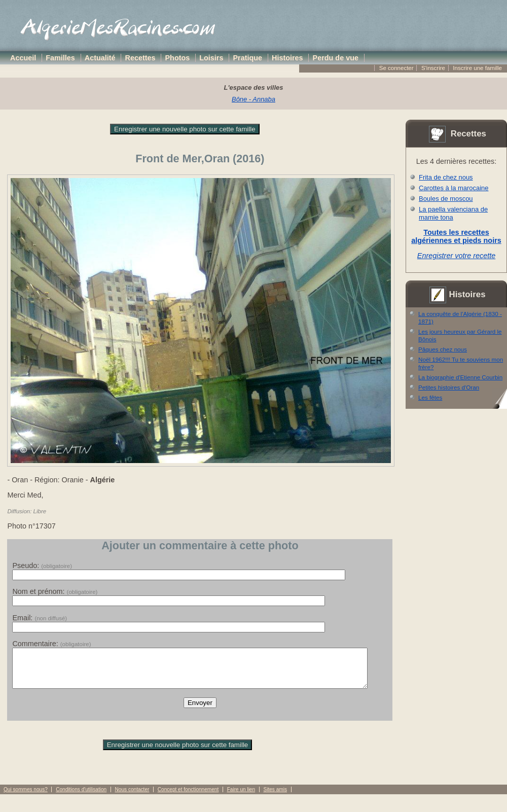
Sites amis (275, 797)
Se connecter (396, 68)
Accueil (23, 58)
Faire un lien (241, 797)
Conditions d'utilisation (81, 797)
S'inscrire (433, 68)
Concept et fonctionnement (188, 797)
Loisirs (211, 58)
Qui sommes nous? (26, 797)
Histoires (287, 58)
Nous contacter (132, 797)
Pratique (247, 58)
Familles (60, 58)
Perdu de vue (336, 58)
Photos (178, 58)
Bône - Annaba (253, 99)
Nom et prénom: (55, 591)
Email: (40, 618)
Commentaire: (51, 644)
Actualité (100, 58)
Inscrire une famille (477, 68)
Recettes (140, 58)
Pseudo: (42, 566)
